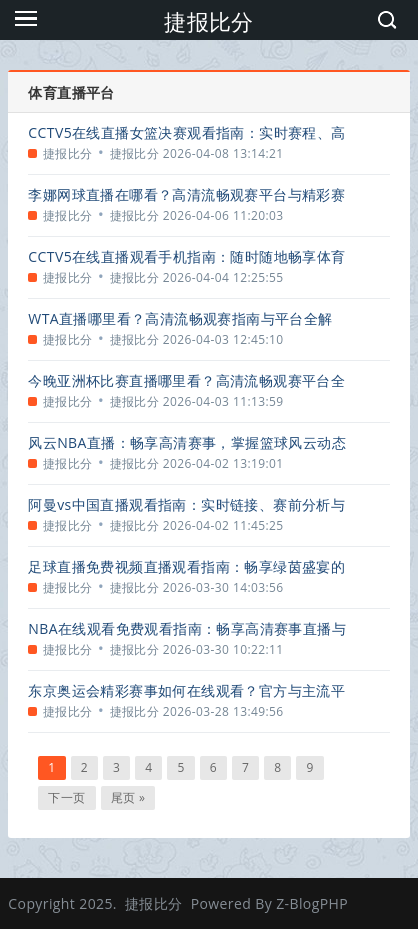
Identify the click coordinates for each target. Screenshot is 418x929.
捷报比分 (209, 21)
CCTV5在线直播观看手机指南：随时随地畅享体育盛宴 (186, 256)
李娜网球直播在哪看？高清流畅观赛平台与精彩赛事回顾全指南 (186, 194)
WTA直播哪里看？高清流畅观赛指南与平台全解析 (180, 318)
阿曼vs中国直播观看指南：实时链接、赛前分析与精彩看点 (186, 504)
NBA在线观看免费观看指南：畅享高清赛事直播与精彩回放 (187, 628)
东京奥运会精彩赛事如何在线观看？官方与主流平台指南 (186, 690)
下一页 (66, 797)
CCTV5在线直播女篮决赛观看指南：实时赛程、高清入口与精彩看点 (186, 132)
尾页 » (128, 797)
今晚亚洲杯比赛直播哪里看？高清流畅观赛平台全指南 (186, 380)
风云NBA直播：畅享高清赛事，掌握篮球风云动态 (187, 442)
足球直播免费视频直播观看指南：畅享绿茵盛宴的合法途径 (186, 566)
